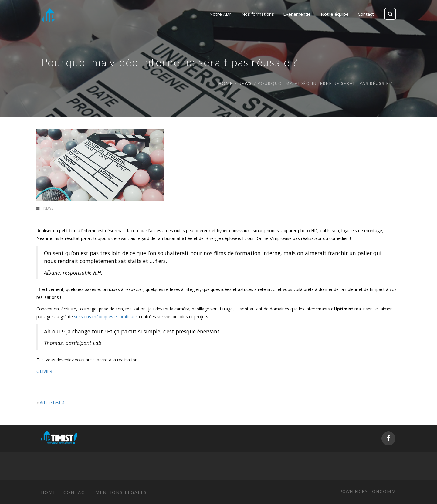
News (245, 83)
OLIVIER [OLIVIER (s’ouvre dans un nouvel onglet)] (44, 371)
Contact (76, 492)
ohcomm (384, 491)
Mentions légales (121, 492)
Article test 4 (52, 403)
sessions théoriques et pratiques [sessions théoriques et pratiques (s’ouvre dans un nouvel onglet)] (106, 317)
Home (226, 83)
